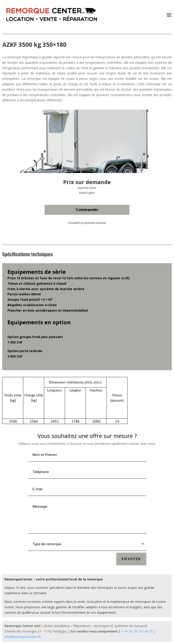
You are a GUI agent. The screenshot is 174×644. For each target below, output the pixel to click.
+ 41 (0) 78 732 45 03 (137, 631)
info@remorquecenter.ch (23, 637)
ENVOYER (131, 559)
